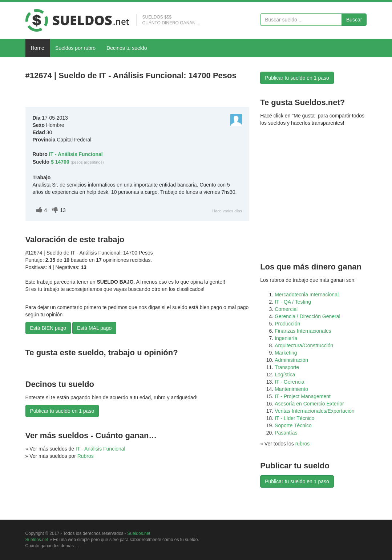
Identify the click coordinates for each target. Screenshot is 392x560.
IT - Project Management (303, 396)
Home (38, 48)
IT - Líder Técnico (294, 418)
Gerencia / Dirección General (308, 316)
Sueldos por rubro (75, 48)
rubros (303, 444)
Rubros (86, 456)
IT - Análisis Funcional (100, 449)
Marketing (286, 353)
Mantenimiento (291, 389)
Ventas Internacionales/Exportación (314, 411)
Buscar (354, 20)
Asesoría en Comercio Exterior (309, 404)
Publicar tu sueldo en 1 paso (62, 411)
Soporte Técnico (293, 425)
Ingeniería (286, 338)
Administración (291, 360)
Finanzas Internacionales (303, 331)
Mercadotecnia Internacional (307, 295)
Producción (287, 324)
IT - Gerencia (289, 382)
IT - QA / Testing (293, 302)
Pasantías (286, 433)
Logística (285, 375)
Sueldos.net (139, 533)
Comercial (286, 309)
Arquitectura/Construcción (304, 345)
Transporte (287, 367)
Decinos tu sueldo (127, 48)
